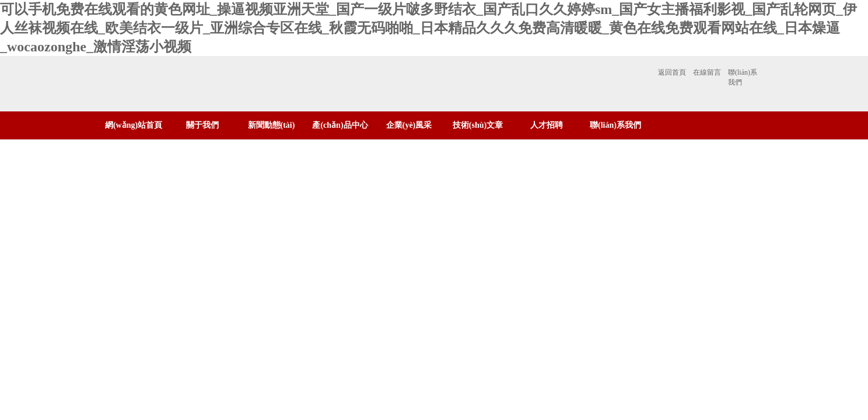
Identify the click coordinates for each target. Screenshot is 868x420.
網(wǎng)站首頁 (134, 125)
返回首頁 (672, 72)
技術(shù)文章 (478, 125)
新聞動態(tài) (272, 125)
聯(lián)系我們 (743, 77)
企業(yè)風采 (409, 125)
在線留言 (707, 72)
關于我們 (202, 125)
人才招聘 (547, 125)
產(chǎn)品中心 (340, 125)
